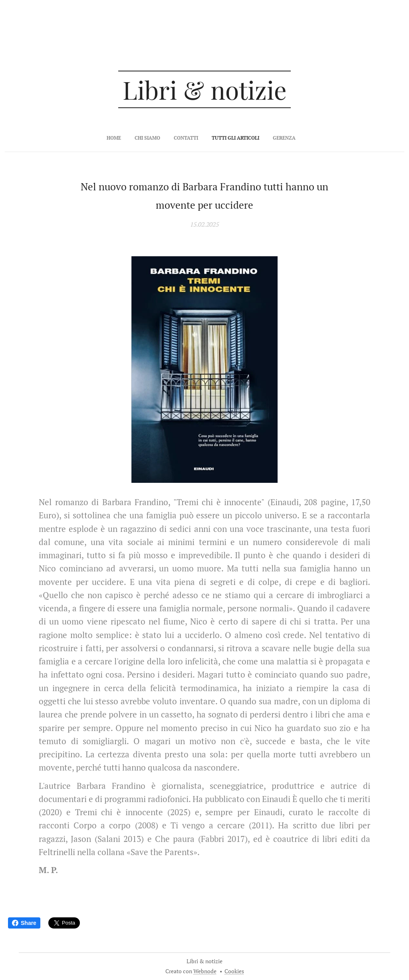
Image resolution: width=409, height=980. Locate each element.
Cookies (234, 971)
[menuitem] (178, 138)
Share (24, 923)
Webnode (205, 971)
